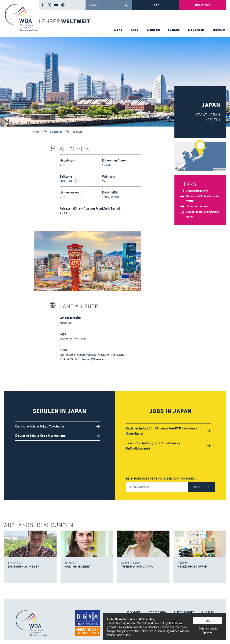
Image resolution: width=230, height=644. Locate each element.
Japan (77, 132)
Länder (56, 132)
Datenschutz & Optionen (208, 630)
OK (208, 621)
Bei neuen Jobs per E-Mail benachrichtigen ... (162, 479)
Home (36, 132)
